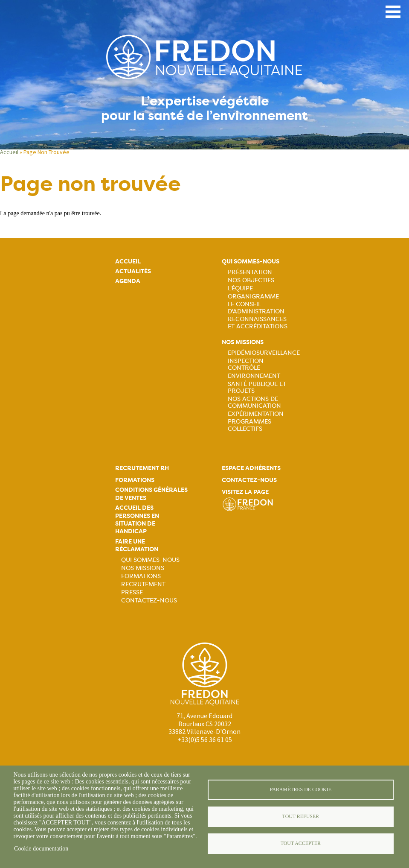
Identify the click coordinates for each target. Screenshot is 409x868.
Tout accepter (301, 843)
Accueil (9, 152)
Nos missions (243, 342)
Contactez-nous (149, 600)
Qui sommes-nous (251, 262)
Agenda (128, 281)
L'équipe (240, 288)
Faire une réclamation (137, 545)
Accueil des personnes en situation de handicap (137, 520)
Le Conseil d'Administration (256, 307)
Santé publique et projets (257, 387)
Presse (132, 592)
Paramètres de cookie (301, 789)
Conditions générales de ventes (151, 494)
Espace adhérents (251, 468)
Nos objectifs (251, 280)
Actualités (133, 271)
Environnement (254, 376)
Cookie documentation (41, 849)
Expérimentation (256, 414)
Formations (135, 480)
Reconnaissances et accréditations (258, 322)
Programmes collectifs (249, 425)
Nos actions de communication (254, 402)
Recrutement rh (142, 468)
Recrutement (143, 584)
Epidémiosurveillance (264, 353)
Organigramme (253, 296)
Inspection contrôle (246, 364)
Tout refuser (301, 816)
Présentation (250, 272)
